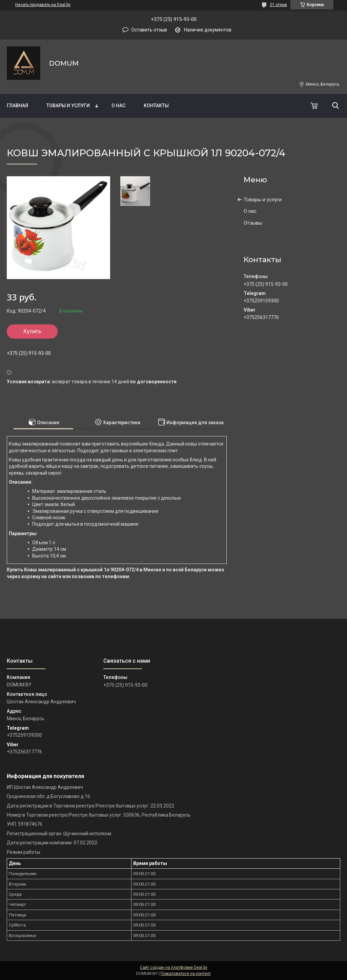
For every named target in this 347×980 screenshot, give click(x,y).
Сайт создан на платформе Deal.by (174, 967)
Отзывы (253, 223)
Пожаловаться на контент (186, 974)
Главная (17, 106)
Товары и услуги (68, 106)
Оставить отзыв (149, 30)
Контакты (156, 106)
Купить (32, 331)
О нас (118, 106)
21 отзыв (278, 5)
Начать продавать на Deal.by (43, 5)
